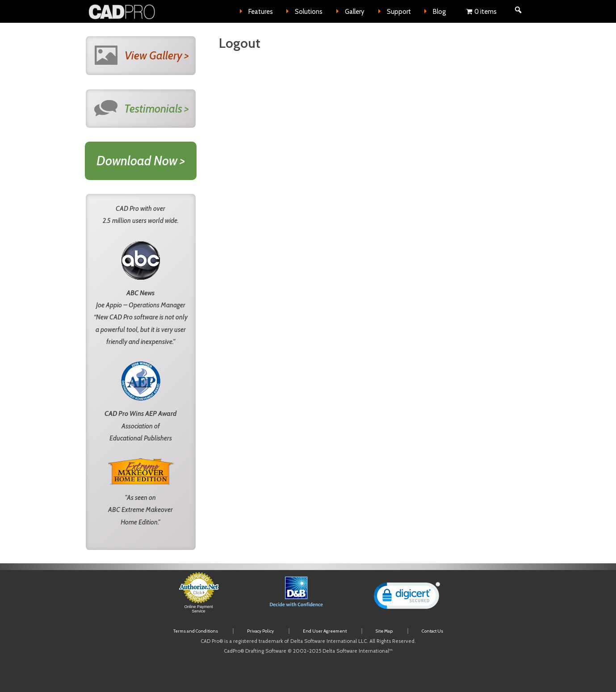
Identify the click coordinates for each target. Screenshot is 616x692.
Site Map (384, 631)
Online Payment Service (198, 609)
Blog (439, 12)
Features (261, 12)
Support (399, 12)
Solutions (309, 12)
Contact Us (432, 631)
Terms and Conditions (196, 631)
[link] (407, 598)
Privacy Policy (260, 631)
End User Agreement (325, 631)
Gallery (355, 12)
